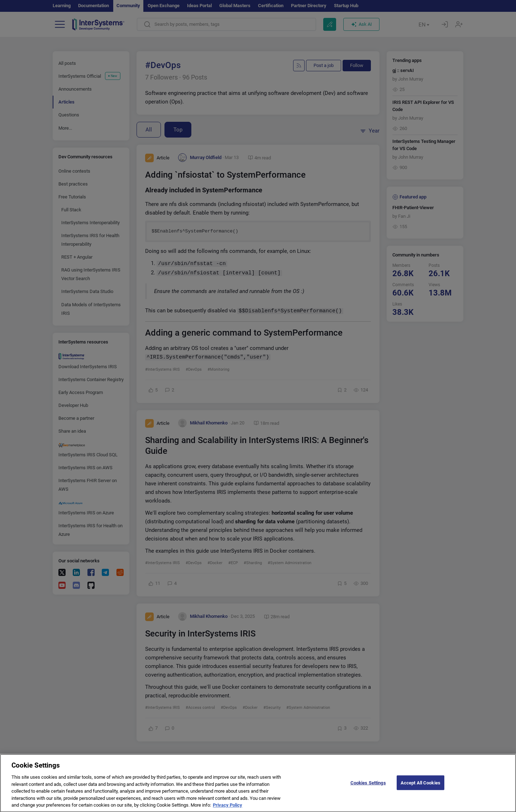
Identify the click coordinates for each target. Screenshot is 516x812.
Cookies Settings (368, 787)
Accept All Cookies (421, 787)
